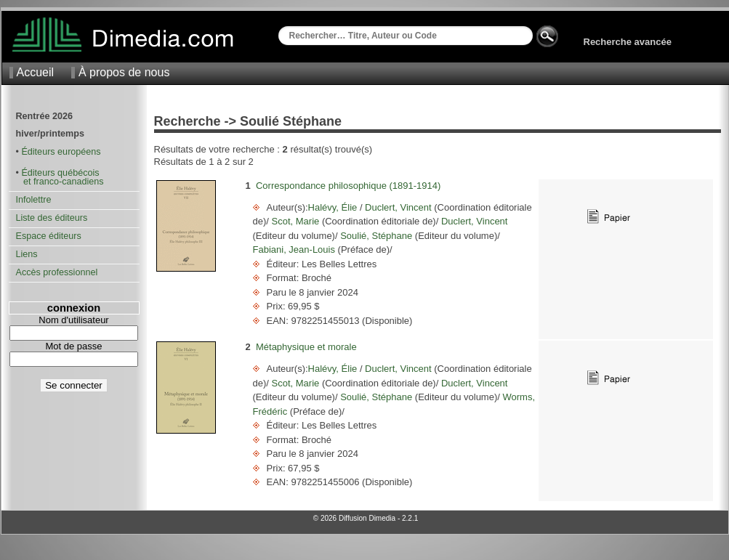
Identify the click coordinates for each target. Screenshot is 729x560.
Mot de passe (73, 346)
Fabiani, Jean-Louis (295, 249)
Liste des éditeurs (52, 218)
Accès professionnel (57, 272)
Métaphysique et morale (306, 347)
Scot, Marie (295, 221)
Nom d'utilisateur (73, 320)
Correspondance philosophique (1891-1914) (348, 186)
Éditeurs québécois (60, 173)
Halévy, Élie (334, 207)
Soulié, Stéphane (376, 236)
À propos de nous (124, 72)
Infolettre (34, 200)
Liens (27, 254)
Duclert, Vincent (399, 207)
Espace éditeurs (49, 236)
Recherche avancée (628, 42)
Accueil (36, 72)
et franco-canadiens (60, 182)
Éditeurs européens (61, 152)
